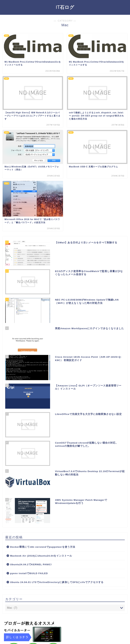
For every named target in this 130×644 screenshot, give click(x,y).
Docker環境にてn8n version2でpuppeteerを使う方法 (43, 547)
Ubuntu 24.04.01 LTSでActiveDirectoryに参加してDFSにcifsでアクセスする (57, 582)
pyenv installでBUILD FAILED (29, 573)
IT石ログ (65, 7)
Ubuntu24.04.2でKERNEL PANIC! (31, 564)
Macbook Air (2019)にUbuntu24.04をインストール (41, 556)
